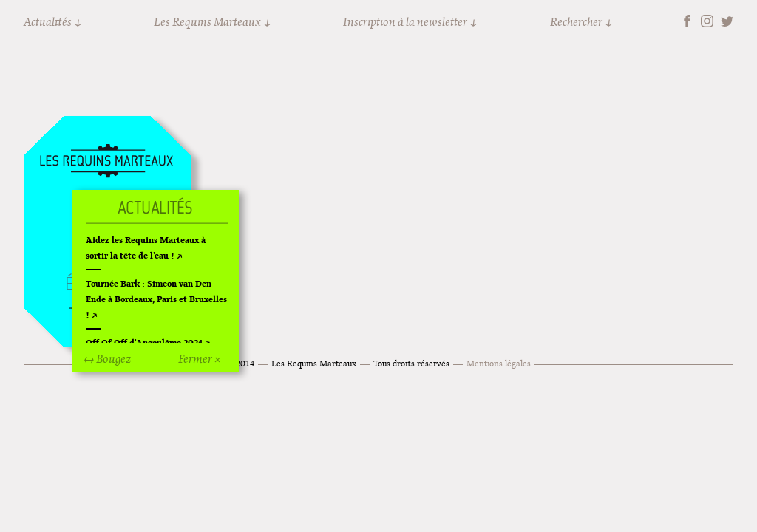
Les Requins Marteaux (207, 22)
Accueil (106, 162)
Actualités (48, 22)
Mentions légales (499, 363)
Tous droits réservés (411, 363)
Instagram (707, 21)
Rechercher (576, 22)
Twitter (727, 21)
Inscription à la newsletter (405, 22)
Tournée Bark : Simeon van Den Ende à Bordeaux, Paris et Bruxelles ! (156, 299)
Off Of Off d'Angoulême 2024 (144, 342)
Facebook (687, 21)
